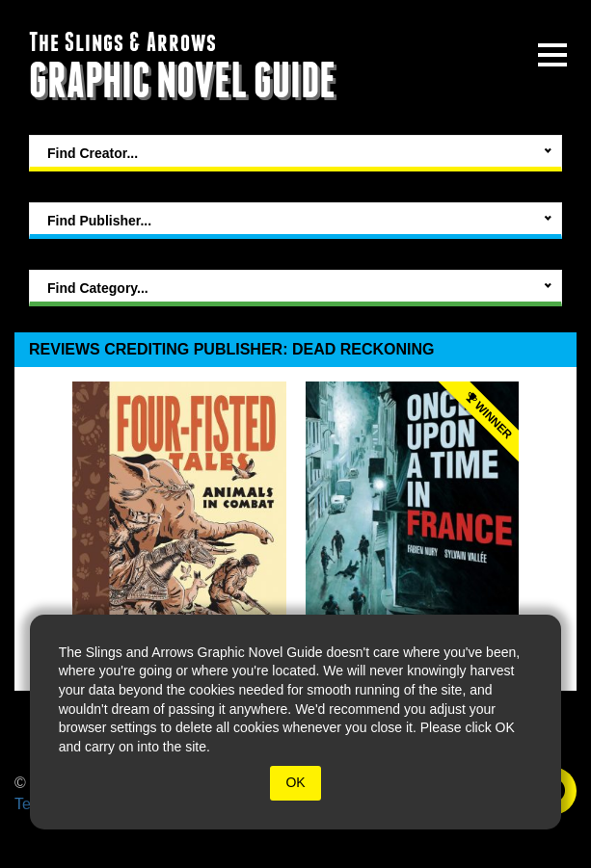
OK (295, 782)
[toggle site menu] (552, 55)
